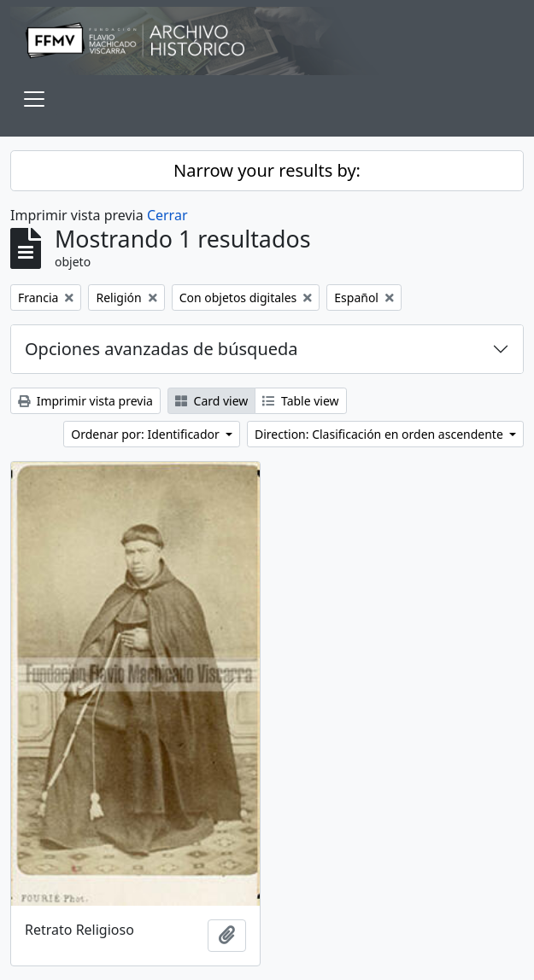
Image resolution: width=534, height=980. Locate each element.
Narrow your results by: (267, 170)
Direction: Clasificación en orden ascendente (380, 434)
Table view (300, 401)
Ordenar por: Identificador (147, 434)
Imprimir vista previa (85, 401)
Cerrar (167, 215)
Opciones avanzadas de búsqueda (161, 349)
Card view (211, 401)
